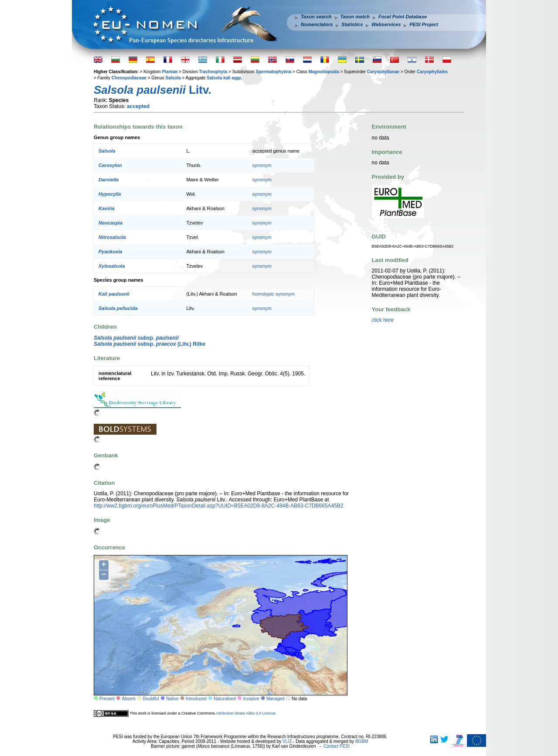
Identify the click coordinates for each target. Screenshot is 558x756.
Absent (129, 699)
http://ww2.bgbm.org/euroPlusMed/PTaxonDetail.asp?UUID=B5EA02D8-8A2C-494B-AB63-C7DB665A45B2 (219, 506)
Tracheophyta (213, 72)
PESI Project (424, 24)
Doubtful (151, 699)
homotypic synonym (274, 294)
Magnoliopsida (323, 72)
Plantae (170, 72)
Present (107, 699)
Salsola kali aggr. (224, 78)
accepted (138, 106)
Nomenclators (317, 24)
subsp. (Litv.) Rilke (150, 344)
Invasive (251, 699)
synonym (262, 165)
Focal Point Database (403, 17)
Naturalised (225, 699)
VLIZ (287, 741)
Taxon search (316, 17)
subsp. (136, 338)
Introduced (196, 699)
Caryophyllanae (383, 72)
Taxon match (355, 17)
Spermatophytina (274, 72)
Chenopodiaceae (129, 78)
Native (172, 699)
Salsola (173, 78)
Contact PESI (337, 746)
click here (383, 320)
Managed (276, 699)
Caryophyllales (432, 72)
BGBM (362, 741)
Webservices (386, 24)
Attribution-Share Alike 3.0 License (246, 713)
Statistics (352, 24)
